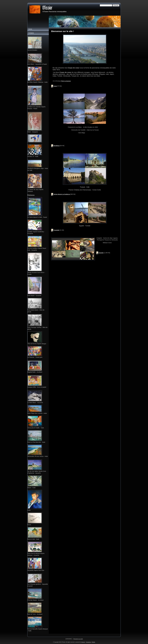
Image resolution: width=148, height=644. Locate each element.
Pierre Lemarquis (66, 81)
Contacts (31, 33)
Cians (55, 86)
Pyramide (56, 230)
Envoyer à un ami (78, 639)
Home (30, 29)
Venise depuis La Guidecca (62, 194)
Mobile (93, 642)
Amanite (101, 253)
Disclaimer (89, 642)
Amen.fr (83, 642)
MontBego (57, 146)
